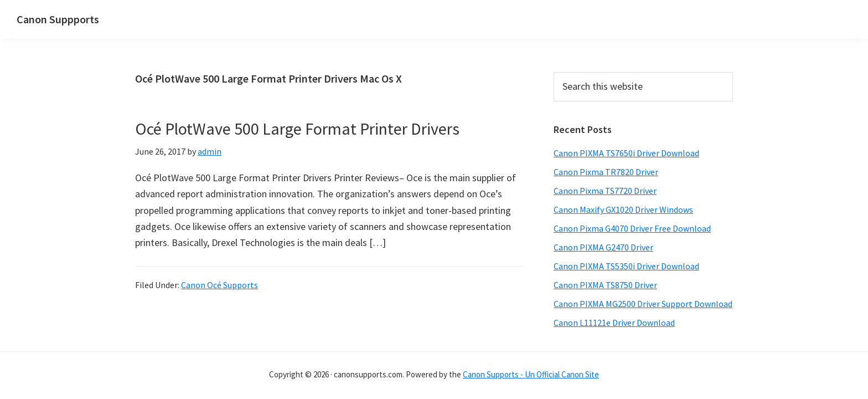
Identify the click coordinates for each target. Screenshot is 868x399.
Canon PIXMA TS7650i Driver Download (626, 153)
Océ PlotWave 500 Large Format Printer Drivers (297, 129)
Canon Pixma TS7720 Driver (605, 191)
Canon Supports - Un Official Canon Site (531, 374)
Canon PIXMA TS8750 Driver (605, 285)
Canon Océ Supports (219, 285)
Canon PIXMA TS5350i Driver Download (626, 266)
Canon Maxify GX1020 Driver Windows (623, 209)
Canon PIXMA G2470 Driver (603, 247)
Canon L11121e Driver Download (614, 323)
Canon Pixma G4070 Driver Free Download (632, 228)
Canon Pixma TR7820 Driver (606, 172)
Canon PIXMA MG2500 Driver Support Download (643, 304)
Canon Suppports (58, 19)
